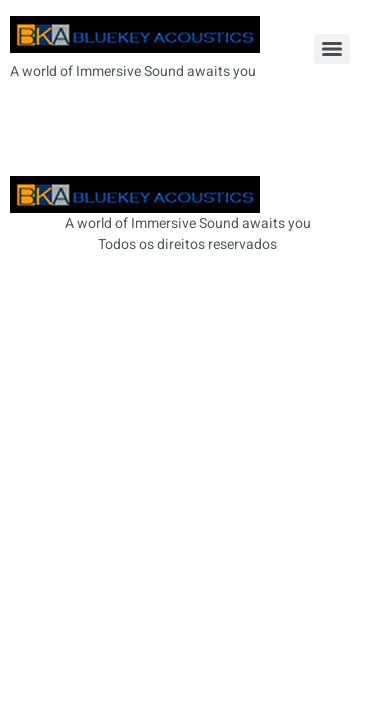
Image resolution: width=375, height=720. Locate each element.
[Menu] (332, 49)
